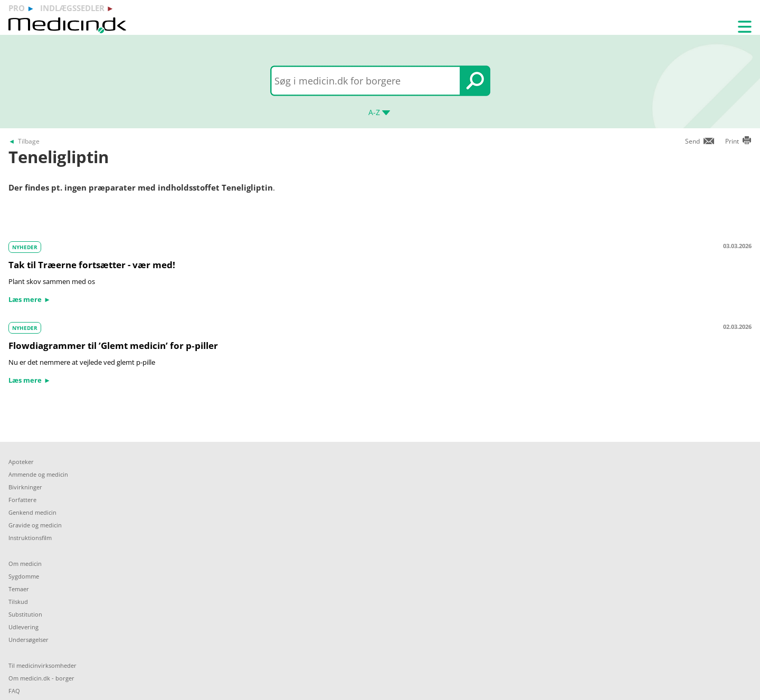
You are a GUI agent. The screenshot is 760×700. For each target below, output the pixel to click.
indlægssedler (72, 8)
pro (17, 8)
